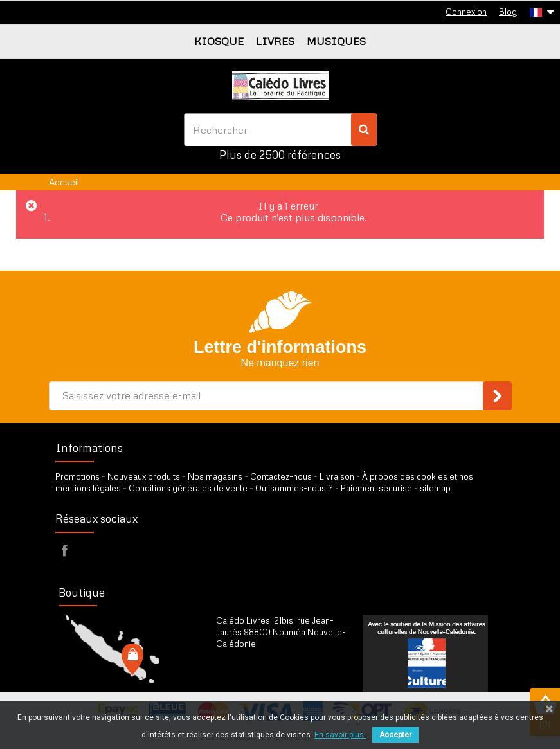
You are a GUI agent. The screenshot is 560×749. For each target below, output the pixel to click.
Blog (508, 12)
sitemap (435, 488)
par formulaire (279, 676)
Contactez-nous (281, 476)
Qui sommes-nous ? (294, 488)
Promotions (77, 476)
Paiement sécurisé (376, 488)
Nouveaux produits (144, 476)
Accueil (64, 182)
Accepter (395, 735)
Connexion (466, 12)
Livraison (337, 476)
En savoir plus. (340, 735)
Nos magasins (215, 476)
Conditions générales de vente (188, 488)
